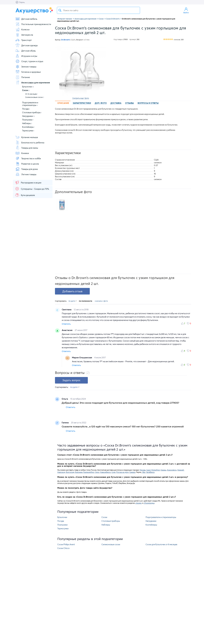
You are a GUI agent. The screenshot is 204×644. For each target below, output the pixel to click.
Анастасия (67, 330)
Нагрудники (28, 116)
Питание (23, 77)
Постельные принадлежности (33, 24)
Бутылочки (28, 87)
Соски (26, 90)
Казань (163, 470)
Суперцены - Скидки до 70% (32, 189)
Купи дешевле (25, 195)
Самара (132, 472)
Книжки (22, 153)
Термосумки (28, 131)
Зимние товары (26, 67)
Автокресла (24, 35)
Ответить (66, 324)
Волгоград (70, 472)
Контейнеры (28, 127)
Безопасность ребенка (30, 143)
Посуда (26, 109)
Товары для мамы (27, 148)
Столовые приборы (32, 112)
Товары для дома (27, 169)
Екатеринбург (89, 472)
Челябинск (150, 472)
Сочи (113, 472)
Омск (97, 472)
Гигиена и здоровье (28, 72)
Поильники (28, 120)
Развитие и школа (27, 164)
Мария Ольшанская (82, 357)
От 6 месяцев (31, 94)
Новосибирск (105, 472)
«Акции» (139, 503)
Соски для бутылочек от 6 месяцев (161, 544)
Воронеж (79, 472)
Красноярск (172, 470)
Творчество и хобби (28, 158)
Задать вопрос (71, 380)
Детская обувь (26, 51)
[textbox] (98, 10)
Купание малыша (27, 137)
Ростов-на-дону (122, 472)
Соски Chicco (63, 548)
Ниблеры (27, 123)
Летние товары (26, 174)
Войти (186, 10)
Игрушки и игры (26, 56)
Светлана (67, 309)
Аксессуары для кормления (33, 82)
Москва (143, 470)
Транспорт (24, 40)
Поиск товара (60, 10)
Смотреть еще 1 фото (81, 98)
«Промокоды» (149, 503)
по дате (73, 301)
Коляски (22, 29)
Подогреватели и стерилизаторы (161, 517)
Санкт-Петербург (153, 470)
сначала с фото (101, 301)
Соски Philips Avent (66, 544)
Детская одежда (26, 45)
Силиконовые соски (35, 97)
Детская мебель (26, 19)
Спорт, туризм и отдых (29, 61)
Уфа (144, 472)
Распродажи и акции (28, 182)
